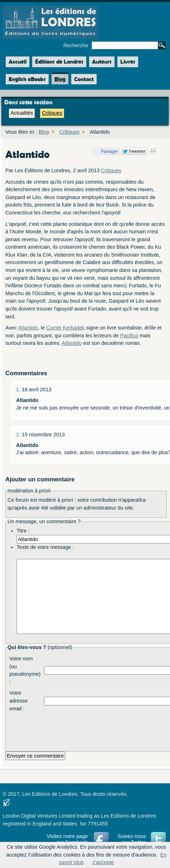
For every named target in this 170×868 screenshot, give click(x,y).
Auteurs (102, 62)
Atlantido (28, 328)
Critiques (52, 113)
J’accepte (103, 862)
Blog (60, 79)
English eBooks (27, 79)
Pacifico (129, 336)
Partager (105, 152)
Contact (84, 79)
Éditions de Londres (59, 62)
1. (19, 390)
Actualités (22, 113)
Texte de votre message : (45, 547)
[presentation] (98, 730)
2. (19, 435)
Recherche (76, 45)
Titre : (23, 531)
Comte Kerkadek (65, 328)
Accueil (16, 62)
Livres (128, 62)
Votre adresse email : (18, 701)
